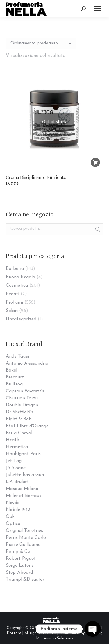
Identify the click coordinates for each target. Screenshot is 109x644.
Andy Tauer (18, 356)
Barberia (15, 269)
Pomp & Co (18, 552)
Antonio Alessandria (27, 363)
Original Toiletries (24, 531)
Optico (13, 524)
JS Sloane (16, 468)
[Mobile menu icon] (97, 9)
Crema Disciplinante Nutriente (36, 177)
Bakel (11, 370)
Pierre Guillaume (23, 545)
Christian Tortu (22, 398)
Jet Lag (14, 461)
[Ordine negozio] (41, 44)
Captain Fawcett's (25, 391)
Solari (12, 311)
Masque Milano (22, 489)
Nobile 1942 (18, 510)
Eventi (12, 294)
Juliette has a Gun (25, 475)
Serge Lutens (20, 566)
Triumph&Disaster (25, 580)
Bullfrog (14, 384)
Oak (10, 517)
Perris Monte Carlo (26, 538)
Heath (12, 440)
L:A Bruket (17, 482)
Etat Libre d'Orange (27, 426)
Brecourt (15, 377)
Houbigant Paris (23, 454)
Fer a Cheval (19, 433)
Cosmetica (17, 286)
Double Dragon (22, 405)
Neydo (13, 503)
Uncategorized (21, 319)
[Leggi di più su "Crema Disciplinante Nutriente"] (95, 162)
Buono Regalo (20, 277)
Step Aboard (19, 573)
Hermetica (17, 447)
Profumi (14, 302)
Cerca (97, 229)
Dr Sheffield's (19, 412)
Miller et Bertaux (24, 496)
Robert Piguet (21, 559)
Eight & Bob (19, 419)
